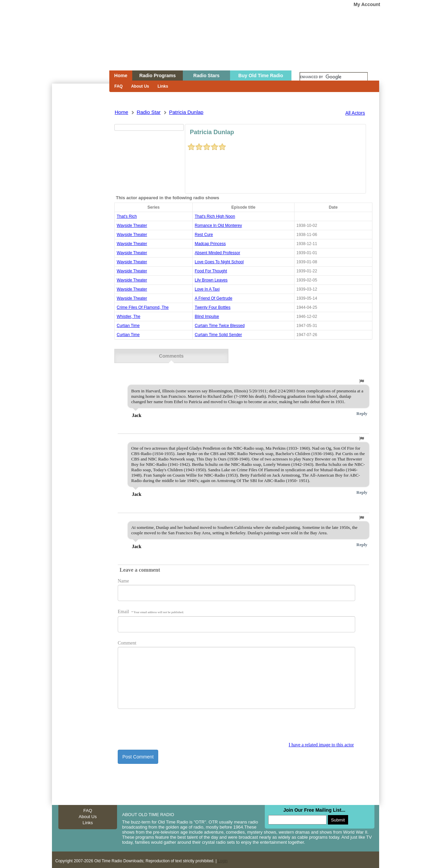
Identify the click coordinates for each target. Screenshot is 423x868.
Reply (362, 409)
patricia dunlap (186, 112)
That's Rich (127, 216)
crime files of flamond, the (143, 307)
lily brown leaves (211, 280)
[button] (362, 377)
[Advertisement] (80, 205)
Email (151, 608)
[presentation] (169, 725)
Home (76, 48)
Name (123, 577)
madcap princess (210, 244)
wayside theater (132, 226)
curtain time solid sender (218, 335)
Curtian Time (128, 326)
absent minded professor (217, 253)
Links (163, 86)
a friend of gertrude (213, 298)
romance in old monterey (218, 226)
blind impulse (207, 317)
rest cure (204, 235)
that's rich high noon (215, 216)
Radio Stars (206, 76)
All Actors (355, 113)
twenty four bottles (213, 307)
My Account (367, 4)
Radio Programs (158, 76)
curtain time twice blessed (220, 326)
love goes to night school (219, 262)
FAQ (119, 86)
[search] (334, 77)
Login (222, 857)
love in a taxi (207, 289)
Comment (127, 639)
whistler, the (129, 317)
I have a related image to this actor (321, 741)
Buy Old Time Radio (261, 76)
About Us (140, 86)
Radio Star (149, 112)
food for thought (211, 271)
